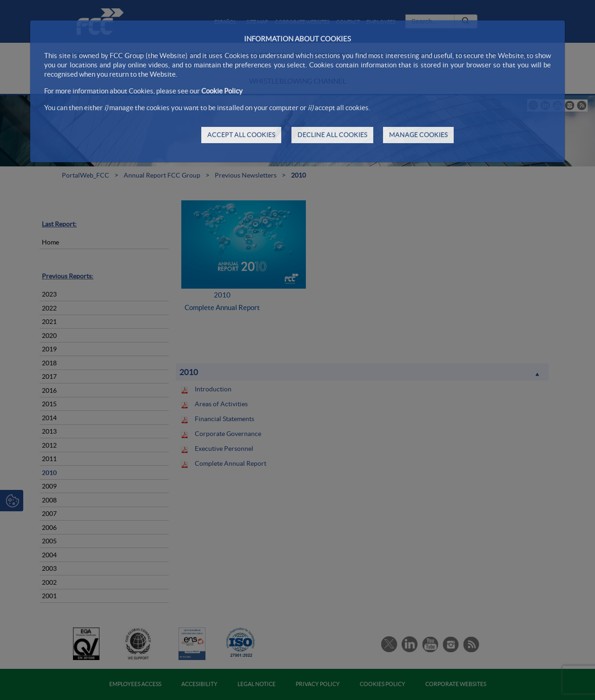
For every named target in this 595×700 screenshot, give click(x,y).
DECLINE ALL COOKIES (332, 135)
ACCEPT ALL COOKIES (241, 135)
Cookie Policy (222, 91)
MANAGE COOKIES (418, 135)
